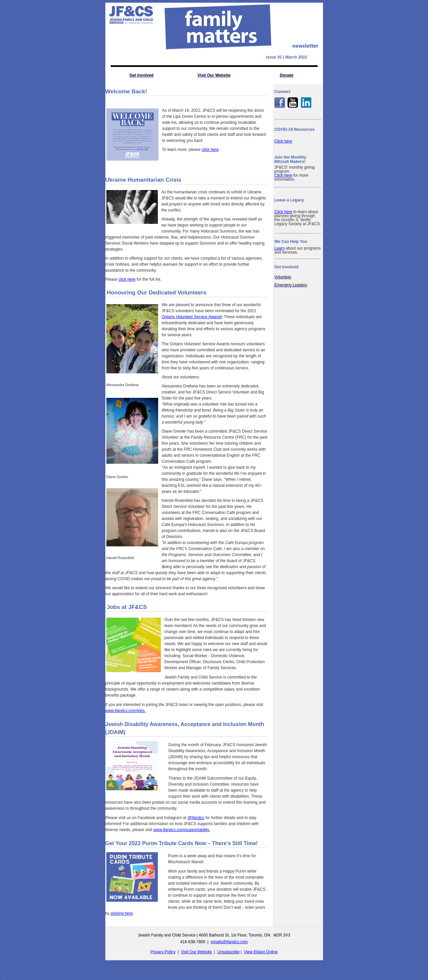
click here (210, 150)
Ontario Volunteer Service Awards (192, 317)
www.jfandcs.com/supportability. (182, 830)
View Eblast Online (261, 952)
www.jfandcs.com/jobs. (126, 711)
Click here (283, 141)
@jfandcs (196, 818)
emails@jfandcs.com (229, 942)
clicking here (122, 913)
